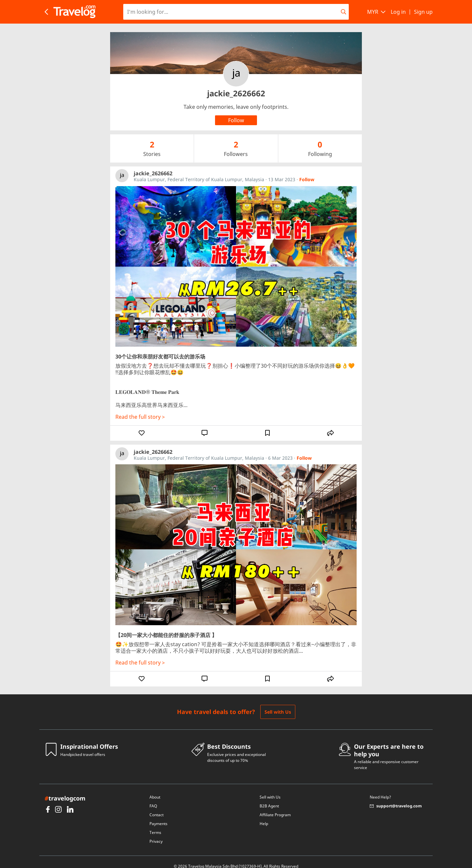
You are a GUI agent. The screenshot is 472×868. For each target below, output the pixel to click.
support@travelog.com (396, 797)
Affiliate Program (275, 806)
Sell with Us (278, 703)
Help (264, 815)
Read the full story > (140, 408)
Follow (307, 171)
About (155, 789)
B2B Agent (269, 797)
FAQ (153, 797)
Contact (157, 806)
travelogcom (65, 790)
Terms (155, 824)
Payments (158, 815)
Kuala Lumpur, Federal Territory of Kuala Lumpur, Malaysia (199, 171)
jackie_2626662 (153, 165)
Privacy (156, 833)
